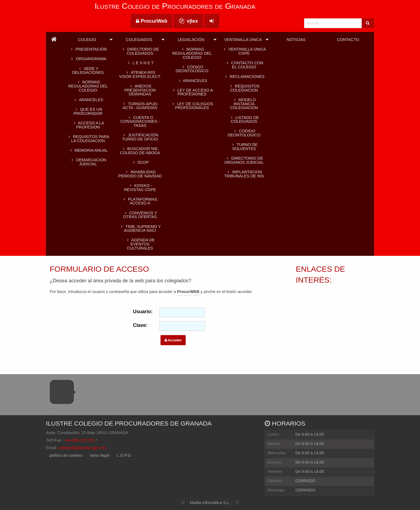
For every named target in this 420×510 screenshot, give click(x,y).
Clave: (140, 325)
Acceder (173, 340)
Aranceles (192, 81)
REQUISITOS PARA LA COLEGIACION (88, 139)
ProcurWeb (152, 21)
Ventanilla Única (243, 40)
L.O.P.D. (124, 455)
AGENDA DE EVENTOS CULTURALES (140, 244)
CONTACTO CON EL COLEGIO (244, 65)
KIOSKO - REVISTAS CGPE (140, 188)
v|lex (189, 21)
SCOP (140, 162)
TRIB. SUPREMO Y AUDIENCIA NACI (140, 229)
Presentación (88, 49)
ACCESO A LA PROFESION (88, 125)
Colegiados (139, 40)
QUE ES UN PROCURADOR (88, 111)
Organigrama (88, 59)
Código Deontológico (192, 69)
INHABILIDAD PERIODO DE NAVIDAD (140, 174)
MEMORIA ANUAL (88, 150)
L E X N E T (140, 63)
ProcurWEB (188, 292)
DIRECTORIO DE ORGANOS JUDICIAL (244, 160)
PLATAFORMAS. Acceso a (140, 201)
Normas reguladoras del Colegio (88, 86)
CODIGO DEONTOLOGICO (244, 133)
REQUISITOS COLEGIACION (244, 88)
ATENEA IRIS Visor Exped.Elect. (140, 74)
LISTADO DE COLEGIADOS (244, 120)
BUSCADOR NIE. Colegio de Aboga (140, 151)
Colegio (87, 40)
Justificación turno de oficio (140, 137)
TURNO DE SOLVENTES (244, 147)
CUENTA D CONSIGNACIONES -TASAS (140, 121)
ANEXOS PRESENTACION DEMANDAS (140, 90)
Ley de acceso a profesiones (192, 92)
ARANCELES (88, 100)
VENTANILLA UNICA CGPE (244, 51)
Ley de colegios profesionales (192, 106)
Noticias (296, 40)
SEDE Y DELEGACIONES (88, 71)
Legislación (191, 40)
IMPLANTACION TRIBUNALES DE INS (244, 174)
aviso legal (99, 455)
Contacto (348, 40)
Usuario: (142, 312)
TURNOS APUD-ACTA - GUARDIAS (140, 106)
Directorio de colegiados (140, 51)
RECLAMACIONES (244, 77)
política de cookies (66, 455)
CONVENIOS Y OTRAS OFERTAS (140, 215)
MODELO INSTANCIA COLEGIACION (244, 104)
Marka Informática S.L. (210, 503)
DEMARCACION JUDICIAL (88, 162)
